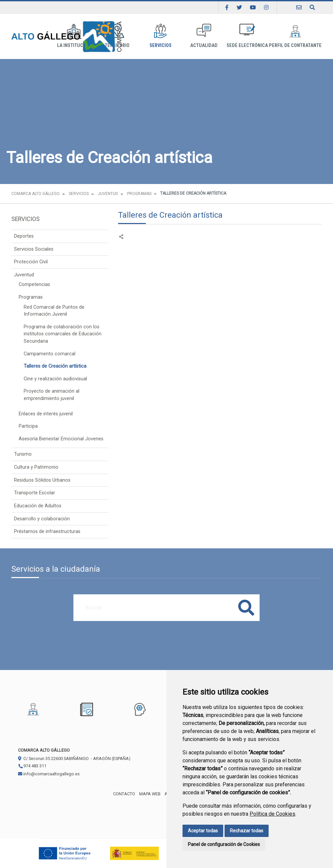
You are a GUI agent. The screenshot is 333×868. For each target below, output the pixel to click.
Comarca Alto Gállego (36, 194)
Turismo (23, 454)
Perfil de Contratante (295, 36)
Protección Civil (31, 262)
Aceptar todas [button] (203, 831)
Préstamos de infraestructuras (47, 531)
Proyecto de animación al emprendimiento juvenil (52, 395)
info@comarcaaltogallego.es (49, 774)
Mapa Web (150, 794)
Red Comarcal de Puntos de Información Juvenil (54, 311)
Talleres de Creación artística (55, 366)
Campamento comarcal (50, 354)
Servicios (160, 36)
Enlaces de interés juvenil (46, 414)
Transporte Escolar (35, 493)
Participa (28, 426)
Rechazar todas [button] (247, 831)
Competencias (34, 284)
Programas (139, 194)
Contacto (124, 794)
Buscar (246, 607)
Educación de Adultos (38, 506)
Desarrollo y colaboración (42, 519)
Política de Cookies (272, 814)
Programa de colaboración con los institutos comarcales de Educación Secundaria (63, 334)
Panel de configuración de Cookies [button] (224, 844)
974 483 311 (32, 766)
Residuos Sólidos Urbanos (42, 480)
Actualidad (204, 36)
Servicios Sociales (34, 249)
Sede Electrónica (247, 36)
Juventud (108, 194)
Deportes (24, 236)
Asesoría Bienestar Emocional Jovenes (61, 439)
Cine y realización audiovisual (55, 379)
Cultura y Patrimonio (36, 467)
